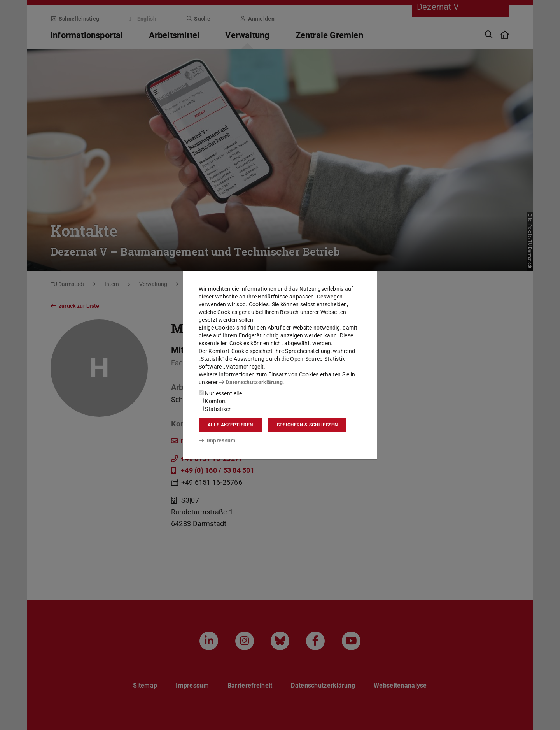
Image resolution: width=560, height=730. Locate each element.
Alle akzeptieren (230, 425)
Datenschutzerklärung (251, 382)
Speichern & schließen (307, 425)
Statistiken (215, 409)
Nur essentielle (220, 393)
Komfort (212, 401)
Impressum (217, 440)
